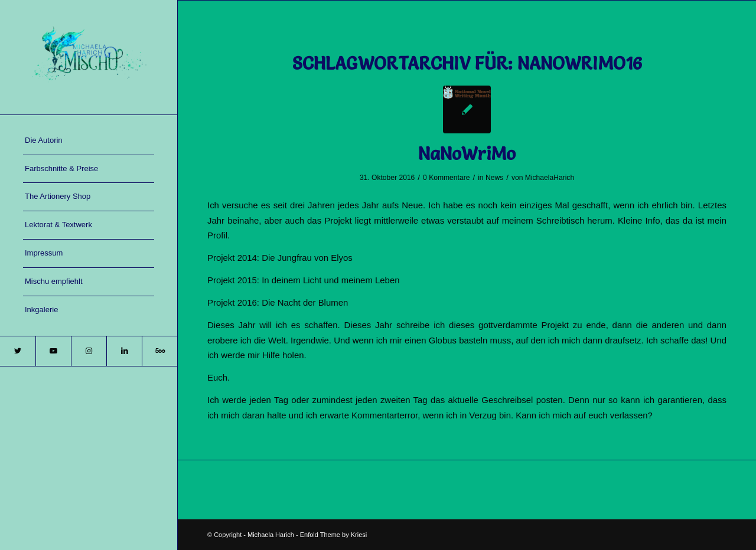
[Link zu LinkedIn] (124, 351)
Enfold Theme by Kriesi (334, 535)
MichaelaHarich (550, 178)
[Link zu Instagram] (89, 351)
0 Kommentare (446, 178)
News (494, 178)
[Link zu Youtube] (53, 351)
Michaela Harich (271, 535)
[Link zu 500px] (159, 351)
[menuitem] (89, 141)
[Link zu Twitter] (18, 351)
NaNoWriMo (467, 154)
